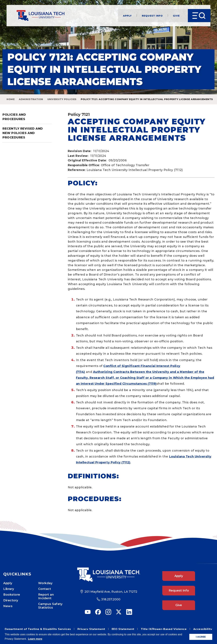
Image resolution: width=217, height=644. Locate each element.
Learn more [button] (35, 639)
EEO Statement (123, 629)
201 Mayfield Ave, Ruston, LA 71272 (111, 592)
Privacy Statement (91, 629)
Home (11, 99)
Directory (11, 600)
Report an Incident (46, 596)
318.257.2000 (111, 599)
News (8, 606)
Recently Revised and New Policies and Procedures (23, 133)
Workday (45, 583)
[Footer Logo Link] (109, 575)
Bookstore (12, 595)
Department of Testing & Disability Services (38, 629)
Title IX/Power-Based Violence (164, 629)
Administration (31, 99)
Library (9, 589)
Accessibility (203, 629)
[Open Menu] (199, 16)
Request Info (152, 16)
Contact (45, 589)
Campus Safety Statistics (50, 606)
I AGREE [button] (201, 637)
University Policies (62, 99)
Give (176, 16)
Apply (127, 16)
